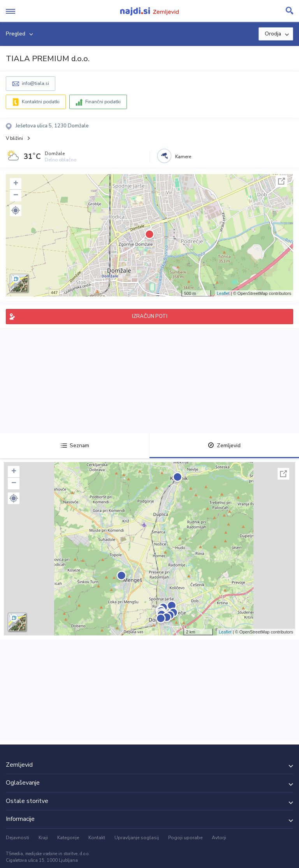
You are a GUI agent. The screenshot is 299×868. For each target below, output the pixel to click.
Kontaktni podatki (41, 102)
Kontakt (97, 838)
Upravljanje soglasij (137, 838)
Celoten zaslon (281, 181)
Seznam (75, 445)
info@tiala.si (35, 83)
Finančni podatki (103, 102)
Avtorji (219, 838)
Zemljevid (224, 445)
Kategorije (68, 838)
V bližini (14, 138)
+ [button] (16, 184)
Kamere (183, 157)
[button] (16, 210)
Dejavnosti (18, 838)
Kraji (43, 838)
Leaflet (223, 293)
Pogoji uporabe (185, 838)
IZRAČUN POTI (150, 316)
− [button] (16, 196)
